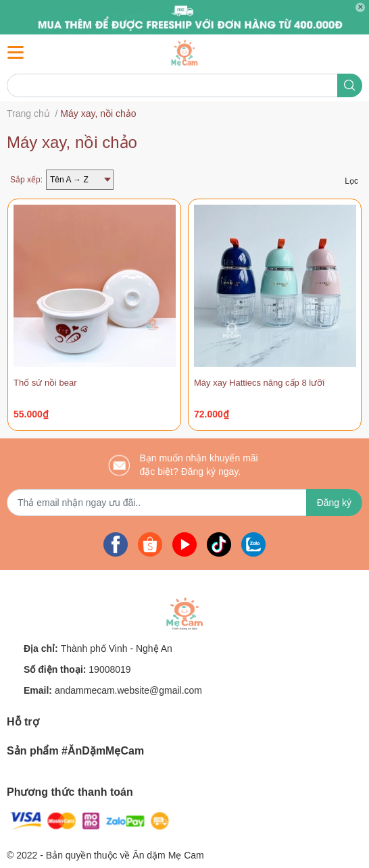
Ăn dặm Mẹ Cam (168, 855)
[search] (350, 85)
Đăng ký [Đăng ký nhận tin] (334, 503)
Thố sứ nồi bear (45, 383)
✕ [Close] (360, 7)
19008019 (109, 669)
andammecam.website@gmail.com (128, 690)
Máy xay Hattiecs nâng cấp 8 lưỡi (259, 383)
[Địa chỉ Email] (184, 503)
